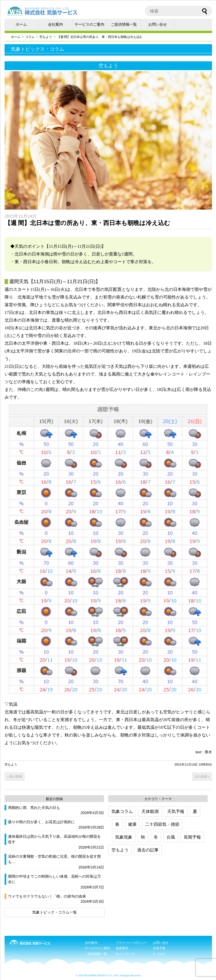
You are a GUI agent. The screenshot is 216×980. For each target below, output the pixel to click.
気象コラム (122, 811)
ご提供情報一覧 (124, 24)
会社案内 (55, 24)
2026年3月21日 (91, 847)
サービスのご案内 (89, 24)
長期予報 (192, 837)
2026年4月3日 (92, 813)
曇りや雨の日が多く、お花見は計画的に (41, 822)
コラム (30, 37)
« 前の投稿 (15, 776)
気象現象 (124, 837)
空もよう (46, 37)
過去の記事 (148, 850)
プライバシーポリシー (131, 943)
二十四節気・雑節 (162, 824)
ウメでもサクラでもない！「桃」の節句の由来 (47, 896)
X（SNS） (160, 954)
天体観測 (150, 811)
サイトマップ (125, 954)
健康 (132, 824)
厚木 (208, 752)
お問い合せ (158, 24)
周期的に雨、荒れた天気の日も (34, 808)
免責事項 (122, 948)
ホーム (21, 24)
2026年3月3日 (92, 901)
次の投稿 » (202, 776)
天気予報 (176, 811)
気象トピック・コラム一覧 (55, 912)
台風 (171, 837)
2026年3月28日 (91, 827)
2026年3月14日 (91, 867)
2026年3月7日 (92, 887)
